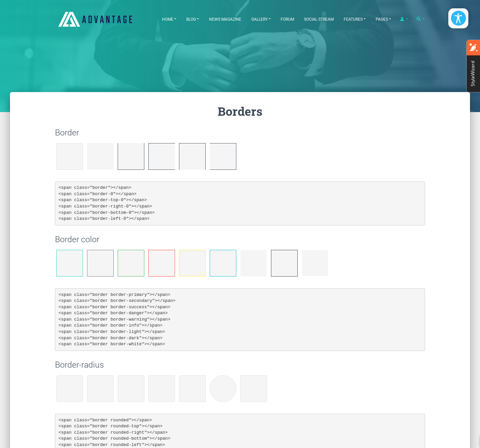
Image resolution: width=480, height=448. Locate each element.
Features (353, 19)
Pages (382, 19)
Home (168, 19)
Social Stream (319, 19)
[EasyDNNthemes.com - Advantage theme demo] (103, 19)
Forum (287, 19)
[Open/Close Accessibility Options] (458, 18)
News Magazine (225, 19)
